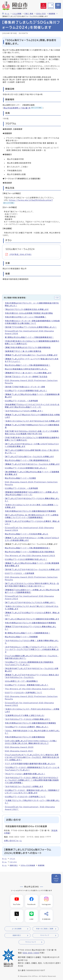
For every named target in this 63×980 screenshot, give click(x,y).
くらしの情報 (17, 14)
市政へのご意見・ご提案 (45, 929)
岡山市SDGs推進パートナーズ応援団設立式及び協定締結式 (30, 552)
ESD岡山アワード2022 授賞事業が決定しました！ (27, 685)
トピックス (13, 862)
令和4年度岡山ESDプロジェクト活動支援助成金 (25, 737)
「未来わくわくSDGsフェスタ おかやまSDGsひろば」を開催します (32, 421)
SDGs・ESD (41, 14)
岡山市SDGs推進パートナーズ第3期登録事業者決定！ (28, 460)
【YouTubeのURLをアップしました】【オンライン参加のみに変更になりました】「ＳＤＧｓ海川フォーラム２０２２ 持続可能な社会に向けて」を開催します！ (32, 757)
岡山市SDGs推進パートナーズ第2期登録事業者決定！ (28, 548)
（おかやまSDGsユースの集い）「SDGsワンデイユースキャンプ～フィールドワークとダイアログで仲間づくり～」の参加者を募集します (32, 649)
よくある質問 (17, 929)
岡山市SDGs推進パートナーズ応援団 (20, 478)
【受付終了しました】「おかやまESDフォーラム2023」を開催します (32, 570)
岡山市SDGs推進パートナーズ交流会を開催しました (27, 534)
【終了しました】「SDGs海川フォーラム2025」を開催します (29, 457)
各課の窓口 (14, 865)
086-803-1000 (31, 953)
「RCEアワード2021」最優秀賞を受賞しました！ (25, 774)
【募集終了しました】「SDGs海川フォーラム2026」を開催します (31, 355)
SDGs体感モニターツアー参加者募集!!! (21, 681)
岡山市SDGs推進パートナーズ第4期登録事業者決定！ (28, 365)
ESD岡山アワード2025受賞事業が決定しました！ (26, 391)
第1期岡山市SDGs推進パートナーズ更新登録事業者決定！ (29, 337)
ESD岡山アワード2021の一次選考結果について (25, 797)
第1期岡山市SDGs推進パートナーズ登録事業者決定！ (28, 633)
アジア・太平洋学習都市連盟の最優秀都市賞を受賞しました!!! (30, 764)
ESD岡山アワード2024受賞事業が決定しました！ (26, 468)
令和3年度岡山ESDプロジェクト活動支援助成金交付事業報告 (30, 723)
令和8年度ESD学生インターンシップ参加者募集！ (26, 317)
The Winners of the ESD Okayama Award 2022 (30, 689)
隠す (58, 298)
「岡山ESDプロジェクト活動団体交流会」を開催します (27, 309)
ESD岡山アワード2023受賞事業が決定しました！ (26, 559)
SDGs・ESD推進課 (28, 865)
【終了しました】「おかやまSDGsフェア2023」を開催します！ (30, 603)
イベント (12, 859)
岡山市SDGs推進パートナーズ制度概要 (21, 637)
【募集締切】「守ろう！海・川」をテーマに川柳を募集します (28, 373)
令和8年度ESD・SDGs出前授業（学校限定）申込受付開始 (29, 313)
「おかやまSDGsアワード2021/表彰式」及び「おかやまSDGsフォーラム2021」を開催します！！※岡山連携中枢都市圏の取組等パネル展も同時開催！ (32, 780)
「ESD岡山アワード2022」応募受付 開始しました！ (27, 727)
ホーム (7, 14)
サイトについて (31, 942)
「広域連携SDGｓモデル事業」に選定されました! (25, 715)
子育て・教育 (29, 14)
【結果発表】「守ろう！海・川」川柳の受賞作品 (23, 351)
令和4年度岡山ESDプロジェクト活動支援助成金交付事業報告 (30, 623)
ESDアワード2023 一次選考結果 (20, 573)
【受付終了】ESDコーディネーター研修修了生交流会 (26, 377)
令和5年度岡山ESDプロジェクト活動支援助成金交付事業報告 (30, 511)
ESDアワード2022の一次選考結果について (24, 693)
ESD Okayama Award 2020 (19, 747)
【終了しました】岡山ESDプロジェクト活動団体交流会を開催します (32, 619)
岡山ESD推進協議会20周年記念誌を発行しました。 (26, 369)
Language (51, 7)
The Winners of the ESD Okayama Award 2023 (30, 556)
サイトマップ (45, 936)
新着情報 (52, 14)
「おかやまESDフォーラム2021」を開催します (24, 786)
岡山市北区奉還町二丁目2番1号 (23, 108)
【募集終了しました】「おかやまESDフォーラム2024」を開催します (32, 464)
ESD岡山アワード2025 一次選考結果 (21, 401)
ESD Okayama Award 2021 (19, 751)
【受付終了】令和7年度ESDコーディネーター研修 (25, 387)
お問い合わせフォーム (13, 841)
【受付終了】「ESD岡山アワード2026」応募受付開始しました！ (31, 327)
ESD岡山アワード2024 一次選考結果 (21, 488)
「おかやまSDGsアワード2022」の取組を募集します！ (28, 719)
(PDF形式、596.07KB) (18, 254)
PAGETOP (56, 880)
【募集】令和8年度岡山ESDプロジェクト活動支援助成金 (28, 347)
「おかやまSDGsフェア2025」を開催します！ (24, 411)
